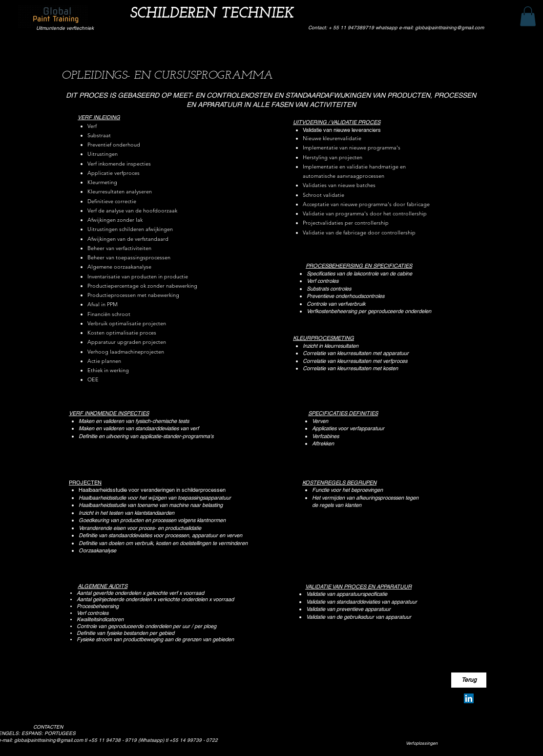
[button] (528, 16)
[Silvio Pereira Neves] (469, 698)
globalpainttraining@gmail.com (49, 740)
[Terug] (469, 680)
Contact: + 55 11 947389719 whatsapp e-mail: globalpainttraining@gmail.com (396, 28)
